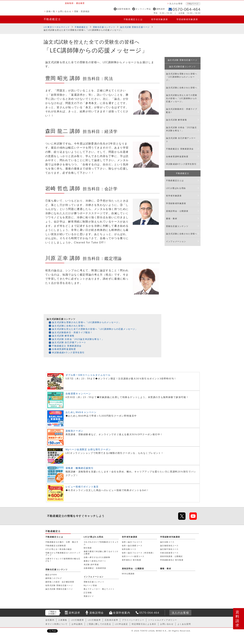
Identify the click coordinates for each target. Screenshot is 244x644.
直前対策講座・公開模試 (172, 556)
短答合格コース (129, 549)
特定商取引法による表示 (144, 624)
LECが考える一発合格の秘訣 (59, 549)
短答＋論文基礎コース (132, 545)
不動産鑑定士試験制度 (56, 545)
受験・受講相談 (82, 11)
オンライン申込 (143, 9)
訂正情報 (88, 592)
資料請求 (161, 9)
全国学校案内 (124, 9)
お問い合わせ (65, 11)
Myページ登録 (90, 585)
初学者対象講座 (160, 19)
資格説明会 (97, 613)
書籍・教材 (172, 219)
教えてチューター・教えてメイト (99, 589)
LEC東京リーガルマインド (57, 27)
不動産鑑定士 (52, 19)
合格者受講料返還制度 (64, 349)
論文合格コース (167, 542)
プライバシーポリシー (133, 620)
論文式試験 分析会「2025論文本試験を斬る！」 (78, 339)
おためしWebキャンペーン (81, 412)
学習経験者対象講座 (187, 19)
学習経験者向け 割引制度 (172, 560)
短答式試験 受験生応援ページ (59, 585)
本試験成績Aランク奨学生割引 (68, 352)
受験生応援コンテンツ (104, 27)
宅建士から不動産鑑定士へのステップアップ (63, 554)
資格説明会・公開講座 (177, 211)
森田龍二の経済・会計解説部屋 (60, 582)
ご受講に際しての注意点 (99, 624)
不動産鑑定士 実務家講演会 (67, 346)
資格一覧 (51, 11)
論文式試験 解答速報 (63, 336)
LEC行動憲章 (78, 620)
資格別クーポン (74, 431)
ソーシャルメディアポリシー (163, 620)
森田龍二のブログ (54, 578)
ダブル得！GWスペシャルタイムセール (88, 375)
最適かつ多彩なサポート (95, 561)
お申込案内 (77, 624)
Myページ (194, 4)
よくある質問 (184, 624)
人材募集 (63, 620)
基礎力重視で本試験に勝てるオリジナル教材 (101, 553)
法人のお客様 (176, 4)
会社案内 (50, 620)
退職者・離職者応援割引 (80, 468)
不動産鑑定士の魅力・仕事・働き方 (62, 542)
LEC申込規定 (122, 624)
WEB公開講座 (128, 574)
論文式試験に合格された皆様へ (69, 326)
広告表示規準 (111, 620)
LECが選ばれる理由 (176, 188)
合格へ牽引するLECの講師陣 (97, 557)
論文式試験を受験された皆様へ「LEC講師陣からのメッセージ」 (86, 322)
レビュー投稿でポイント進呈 (82, 487)
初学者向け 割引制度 (132, 560)
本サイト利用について (57, 624)
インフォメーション (176, 241)
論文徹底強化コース (169, 545)
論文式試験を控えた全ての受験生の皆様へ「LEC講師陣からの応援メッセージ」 (95, 329)
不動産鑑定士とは (133, 19)
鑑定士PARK (51, 575)
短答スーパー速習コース (133, 556)
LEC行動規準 (94, 620)
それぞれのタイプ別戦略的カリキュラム (101, 543)
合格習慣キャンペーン (78, 394)
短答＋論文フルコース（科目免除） (138, 553)
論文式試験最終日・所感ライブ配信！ (72, 332)
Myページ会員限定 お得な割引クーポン (88, 449)
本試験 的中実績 (91, 564)
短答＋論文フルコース (132, 542)
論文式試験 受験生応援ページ (135, 27)
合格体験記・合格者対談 (95, 568)
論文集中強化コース (169, 549)
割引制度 (88, 548)
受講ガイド (89, 596)
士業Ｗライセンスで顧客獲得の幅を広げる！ (63, 560)
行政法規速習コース (169, 553)
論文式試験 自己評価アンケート (69, 342)
